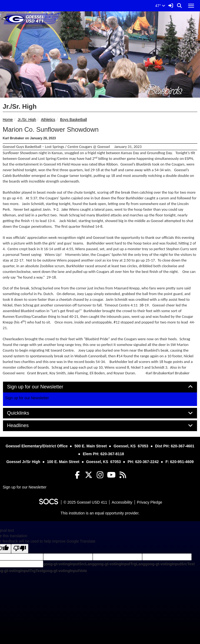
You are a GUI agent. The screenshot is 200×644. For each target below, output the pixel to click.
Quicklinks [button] (24, 413)
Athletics (48, 120)
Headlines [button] (24, 426)
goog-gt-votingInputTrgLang (120, 564)
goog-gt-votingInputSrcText (170, 564)
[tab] (100, 387)
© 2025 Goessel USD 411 (85, 502)
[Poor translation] (20, 549)
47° (160, 6)
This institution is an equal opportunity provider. (100, 513)
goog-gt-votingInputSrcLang (69, 564)
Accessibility (122, 502)
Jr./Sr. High (27, 120)
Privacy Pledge (150, 502)
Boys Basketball (74, 120)
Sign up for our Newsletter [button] (41, 387)
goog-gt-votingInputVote (65, 571)
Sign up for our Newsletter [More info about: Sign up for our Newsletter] (27, 398)
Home (8, 120)
